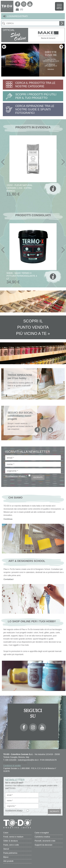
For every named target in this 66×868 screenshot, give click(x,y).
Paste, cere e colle (11, 845)
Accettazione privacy (14, 810)
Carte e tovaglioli (42, 833)
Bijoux (6, 857)
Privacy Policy (9, 763)
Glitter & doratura (10, 841)
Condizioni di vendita (12, 766)
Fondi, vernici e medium (13, 837)
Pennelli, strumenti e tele (45, 841)
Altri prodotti (8, 861)
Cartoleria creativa (42, 837)
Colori (6, 833)
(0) (22, 9)
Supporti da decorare (44, 845)
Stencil (6, 849)
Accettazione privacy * (16, 476)
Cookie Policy (21, 763)
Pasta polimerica (10, 853)
